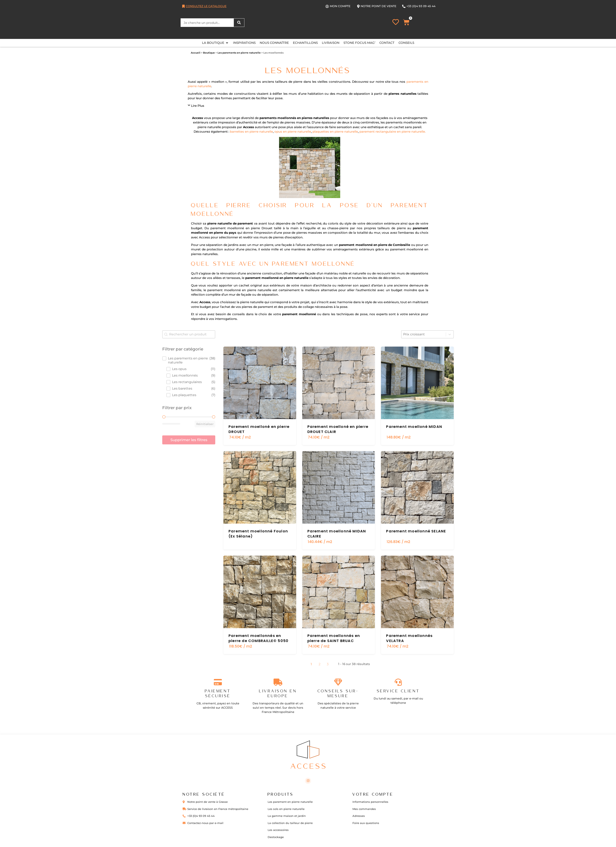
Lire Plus (198, 106)
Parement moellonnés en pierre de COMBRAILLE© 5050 (258, 638)
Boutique (209, 53)
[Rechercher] (239, 23)
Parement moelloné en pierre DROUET (259, 429)
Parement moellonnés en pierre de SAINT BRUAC (334, 638)
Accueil (196, 53)
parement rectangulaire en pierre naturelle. (392, 132)
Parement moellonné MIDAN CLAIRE (337, 534)
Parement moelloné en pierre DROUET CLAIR (338, 429)
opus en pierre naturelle (293, 132)
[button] (215, 43)
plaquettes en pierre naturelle (335, 132)
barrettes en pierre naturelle (251, 132)
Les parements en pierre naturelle (239, 53)
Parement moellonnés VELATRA (409, 638)
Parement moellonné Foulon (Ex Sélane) (258, 534)
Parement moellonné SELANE (416, 531)
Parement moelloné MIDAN (414, 427)
